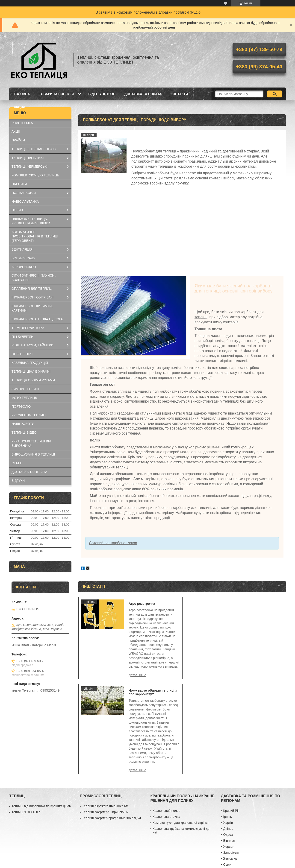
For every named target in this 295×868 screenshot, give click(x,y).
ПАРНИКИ (19, 184)
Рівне (227, 836)
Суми (227, 788)
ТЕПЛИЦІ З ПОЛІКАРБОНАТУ (34, 149)
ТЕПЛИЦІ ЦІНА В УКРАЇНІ (31, 371)
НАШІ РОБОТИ (23, 424)
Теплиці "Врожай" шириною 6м (105, 729)
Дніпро (228, 752)
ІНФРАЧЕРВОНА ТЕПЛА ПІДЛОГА (37, 319)
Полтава (230, 800)
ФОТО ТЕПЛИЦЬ (24, 398)
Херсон (229, 770)
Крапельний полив (166, 734)
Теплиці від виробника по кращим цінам (41, 729)
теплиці (201, 317)
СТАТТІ (17, 463)
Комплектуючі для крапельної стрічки (180, 746)
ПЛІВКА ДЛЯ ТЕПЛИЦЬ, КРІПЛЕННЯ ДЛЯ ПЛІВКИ (31, 221)
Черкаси (230, 806)
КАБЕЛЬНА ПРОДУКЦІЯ (30, 363)
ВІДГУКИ (18, 481)
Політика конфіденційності (176, 864)
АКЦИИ (19, 107)
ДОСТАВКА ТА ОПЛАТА (143, 94)
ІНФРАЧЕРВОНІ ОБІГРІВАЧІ (32, 297)
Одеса (228, 758)
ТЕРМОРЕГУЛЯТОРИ (28, 328)
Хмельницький (234, 794)
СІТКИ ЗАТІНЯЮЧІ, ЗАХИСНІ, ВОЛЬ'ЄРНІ (34, 278)
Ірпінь (228, 740)
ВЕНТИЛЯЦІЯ (22, 249)
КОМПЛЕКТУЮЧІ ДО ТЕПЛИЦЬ (35, 175)
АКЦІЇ (16, 132)
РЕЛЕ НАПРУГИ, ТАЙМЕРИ (32, 345)
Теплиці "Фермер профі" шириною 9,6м (111, 741)
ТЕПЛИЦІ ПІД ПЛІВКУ (28, 158)
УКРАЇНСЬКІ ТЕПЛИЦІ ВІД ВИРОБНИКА (31, 443)
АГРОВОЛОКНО (24, 267)
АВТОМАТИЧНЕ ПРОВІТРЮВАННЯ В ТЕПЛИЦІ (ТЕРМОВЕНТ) (35, 236)
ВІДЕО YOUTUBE (102, 94)
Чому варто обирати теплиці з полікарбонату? (257, 605)
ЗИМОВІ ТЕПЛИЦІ (25, 389)
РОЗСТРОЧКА (22, 123)
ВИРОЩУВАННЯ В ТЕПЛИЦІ (33, 454)
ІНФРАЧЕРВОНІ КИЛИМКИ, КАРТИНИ (32, 308)
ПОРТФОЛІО (21, 406)
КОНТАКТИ (179, 94)
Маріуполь (231, 824)
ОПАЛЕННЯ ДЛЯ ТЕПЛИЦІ (32, 289)
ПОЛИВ (17, 210)
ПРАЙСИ (18, 140)
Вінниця (229, 764)
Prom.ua (169, 859)
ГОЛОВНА (22, 94)
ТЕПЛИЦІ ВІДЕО (24, 433)
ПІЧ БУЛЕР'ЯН (22, 337)
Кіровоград (232, 842)
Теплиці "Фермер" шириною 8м (105, 735)
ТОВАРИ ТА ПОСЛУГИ (56, 94)
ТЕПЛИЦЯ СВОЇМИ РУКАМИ (33, 380)
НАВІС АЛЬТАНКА (25, 202)
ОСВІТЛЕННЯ (22, 354)
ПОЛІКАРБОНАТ (24, 193)
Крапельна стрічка (166, 740)
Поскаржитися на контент (140, 864)
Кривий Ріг (231, 734)
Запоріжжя (231, 776)
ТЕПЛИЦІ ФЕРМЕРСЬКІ (29, 167)
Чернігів (229, 830)
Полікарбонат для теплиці (154, 151)
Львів (227, 812)
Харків (228, 746)
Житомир (230, 782)
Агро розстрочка (141, 604)
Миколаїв (230, 818)
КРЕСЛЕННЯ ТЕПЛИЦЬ (29, 415)
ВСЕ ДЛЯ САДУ (23, 258)
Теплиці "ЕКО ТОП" (26, 735)
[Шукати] (275, 94)
